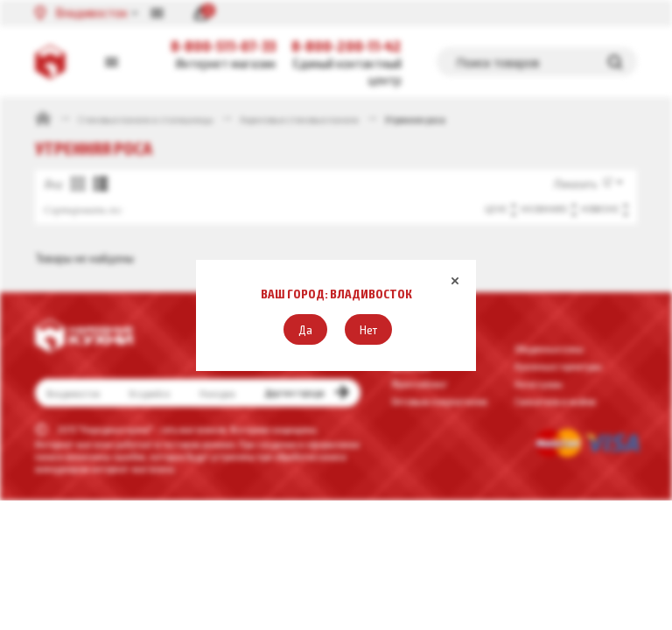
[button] (305, 329)
